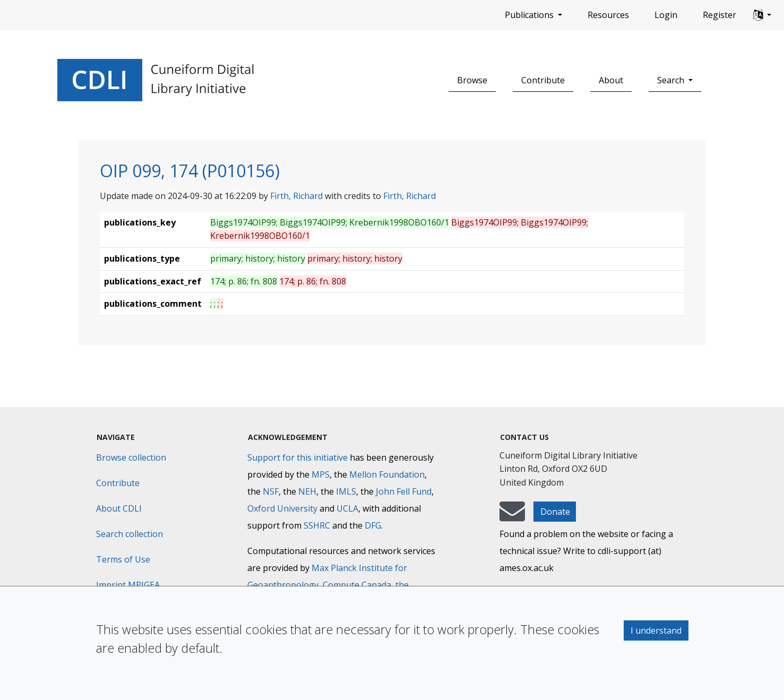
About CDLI (119, 508)
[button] (762, 15)
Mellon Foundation (387, 474)
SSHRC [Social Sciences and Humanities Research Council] (317, 525)
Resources (608, 15)
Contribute (543, 80)
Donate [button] (555, 512)
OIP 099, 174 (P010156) (190, 171)
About (611, 80)
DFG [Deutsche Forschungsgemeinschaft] (373, 525)
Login (666, 15)
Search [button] (672, 80)
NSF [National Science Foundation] (271, 491)
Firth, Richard (296, 196)
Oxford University (282, 508)
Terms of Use (123, 559)
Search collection (130, 534)
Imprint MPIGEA (128, 585)
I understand (656, 630)
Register (720, 15)
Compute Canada (357, 585)
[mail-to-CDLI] (512, 516)
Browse (472, 80)
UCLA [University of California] (347, 508)
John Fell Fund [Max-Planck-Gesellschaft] (404, 491)
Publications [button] (530, 15)
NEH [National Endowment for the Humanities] (307, 491)
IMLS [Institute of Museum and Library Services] (346, 491)
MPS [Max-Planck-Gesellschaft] (321, 474)
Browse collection (131, 457)
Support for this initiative (298, 457)
